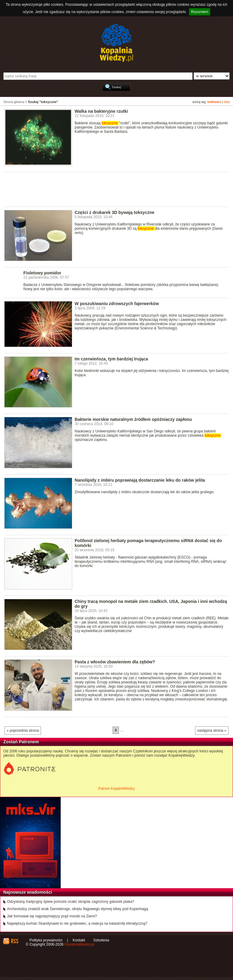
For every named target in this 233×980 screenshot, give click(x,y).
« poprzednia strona (23, 731)
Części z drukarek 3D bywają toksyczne (115, 212)
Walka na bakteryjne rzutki (101, 111)
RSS (14, 941)
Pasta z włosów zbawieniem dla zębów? (115, 662)
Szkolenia (101, 940)
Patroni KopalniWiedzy (117, 789)
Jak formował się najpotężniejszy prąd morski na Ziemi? (52, 916)
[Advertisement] (115, 189)
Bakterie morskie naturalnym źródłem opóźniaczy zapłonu (133, 419)
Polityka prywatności (46, 940)
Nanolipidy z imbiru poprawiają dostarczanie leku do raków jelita (140, 480)
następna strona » (212, 731)
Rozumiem (199, 12)
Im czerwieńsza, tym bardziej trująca (111, 359)
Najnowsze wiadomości (28, 892)
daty (227, 102)
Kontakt (79, 940)
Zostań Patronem (21, 742)
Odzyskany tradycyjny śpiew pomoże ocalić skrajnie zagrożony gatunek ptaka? (71, 902)
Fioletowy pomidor (42, 273)
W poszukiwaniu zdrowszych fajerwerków (117, 304)
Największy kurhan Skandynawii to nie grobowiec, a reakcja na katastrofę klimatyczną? (77, 923)
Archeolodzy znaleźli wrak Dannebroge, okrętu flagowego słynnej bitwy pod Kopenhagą (78, 909)
